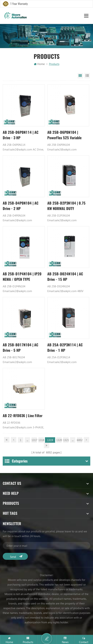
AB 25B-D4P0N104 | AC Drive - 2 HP (21, 206)
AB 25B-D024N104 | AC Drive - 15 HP (65, 277)
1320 (59, 440)
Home (39, 64)
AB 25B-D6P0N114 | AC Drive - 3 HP (21, 135)
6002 (80, 440)
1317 (34, 440)
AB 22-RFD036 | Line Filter (23, 416)
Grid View (80, 76)
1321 (66, 440)
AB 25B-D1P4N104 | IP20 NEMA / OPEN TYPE (22, 277)
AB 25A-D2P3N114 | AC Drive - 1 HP (65, 348)
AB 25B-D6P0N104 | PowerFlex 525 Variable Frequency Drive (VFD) (65, 135)
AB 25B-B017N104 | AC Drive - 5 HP (20, 348)
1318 (41, 440)
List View (87, 76)
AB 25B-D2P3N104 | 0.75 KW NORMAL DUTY (67, 206)
